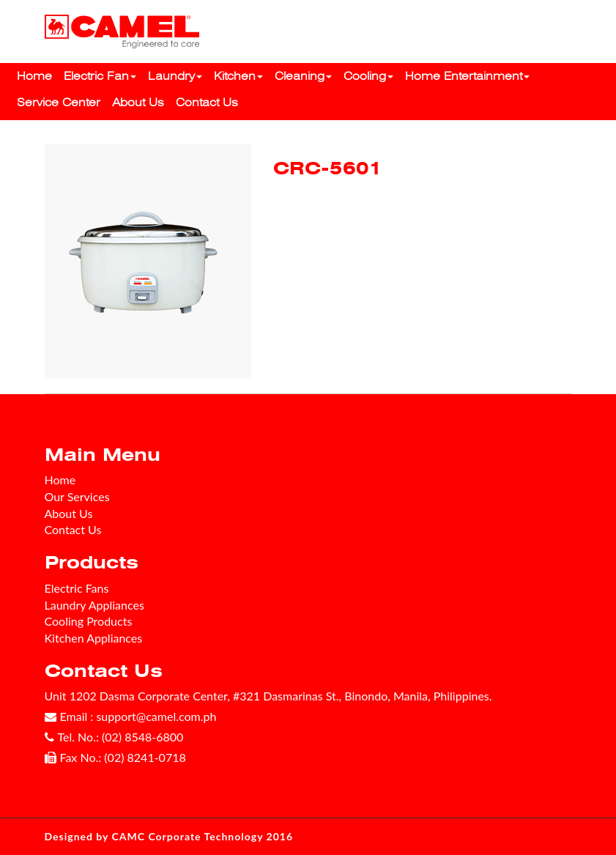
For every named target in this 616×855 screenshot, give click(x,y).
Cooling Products (89, 621)
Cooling (368, 76)
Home (34, 76)
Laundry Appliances (94, 605)
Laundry (175, 76)
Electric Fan (100, 76)
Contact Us (207, 103)
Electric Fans (77, 588)
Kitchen (238, 76)
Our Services (77, 496)
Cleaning (303, 76)
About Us (138, 103)
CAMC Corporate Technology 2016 (203, 836)
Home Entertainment (467, 76)
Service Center (59, 103)
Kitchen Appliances (94, 638)
